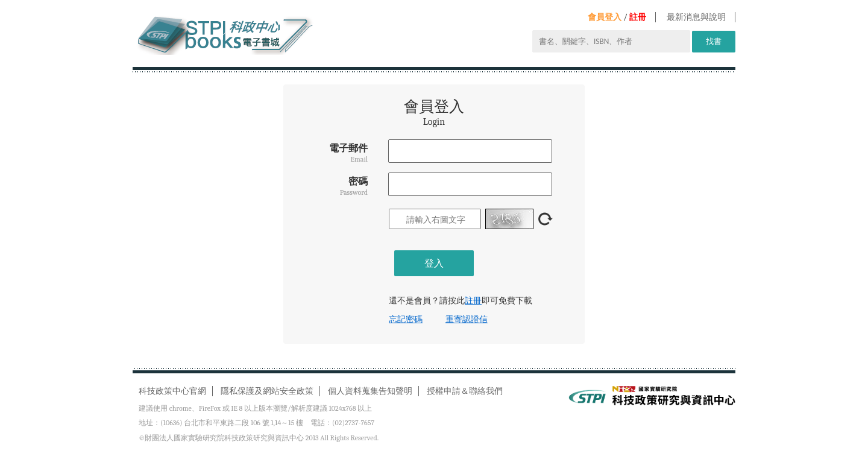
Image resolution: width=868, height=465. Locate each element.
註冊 (638, 17)
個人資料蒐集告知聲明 (370, 391)
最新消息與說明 (696, 17)
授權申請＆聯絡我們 (465, 391)
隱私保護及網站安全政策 (267, 391)
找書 (714, 41)
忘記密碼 (406, 319)
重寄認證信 (467, 319)
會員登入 (605, 17)
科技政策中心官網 (172, 391)
